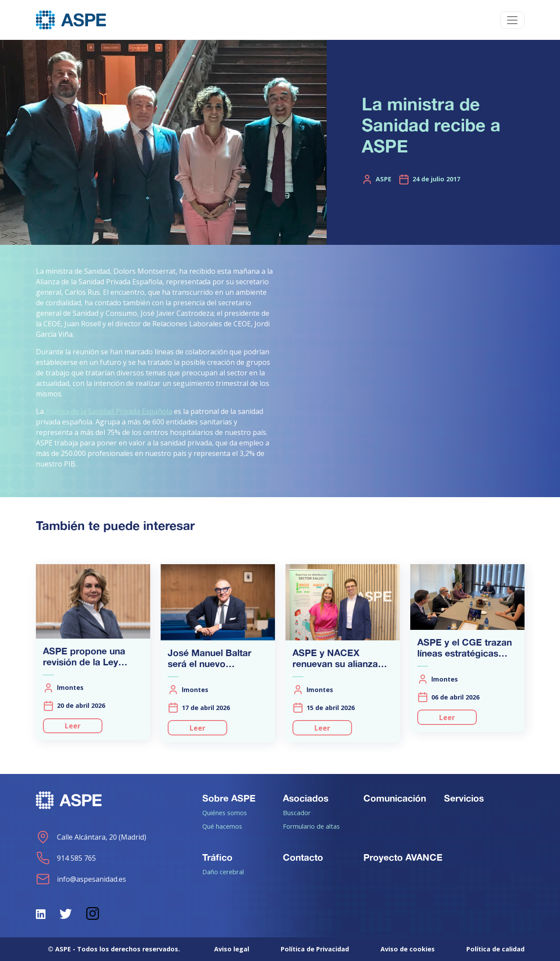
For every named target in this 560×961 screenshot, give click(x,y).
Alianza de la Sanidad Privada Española (109, 411)
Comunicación (395, 798)
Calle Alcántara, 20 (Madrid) (91, 837)
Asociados (306, 798)
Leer (73, 726)
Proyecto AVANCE (403, 857)
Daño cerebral (223, 872)
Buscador (297, 813)
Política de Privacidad (315, 949)
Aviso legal (232, 949)
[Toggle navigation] (512, 20)
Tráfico (217, 857)
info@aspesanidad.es (81, 879)
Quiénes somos (225, 813)
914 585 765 (66, 858)
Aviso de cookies (408, 949)
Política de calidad (495, 949)
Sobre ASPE (229, 798)
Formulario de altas (311, 826)
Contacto (303, 857)
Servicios (464, 798)
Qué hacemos (222, 826)
